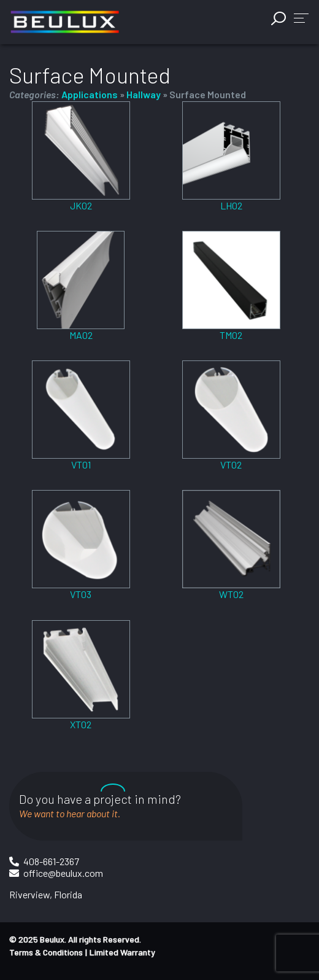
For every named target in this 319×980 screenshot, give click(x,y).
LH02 (231, 205)
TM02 (231, 335)
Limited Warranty (122, 952)
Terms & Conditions (46, 952)
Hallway (144, 94)
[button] (301, 17)
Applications (90, 94)
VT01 (81, 465)
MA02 (81, 335)
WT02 (231, 594)
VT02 (231, 465)
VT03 (81, 594)
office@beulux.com (63, 873)
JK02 (81, 205)
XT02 (81, 724)
